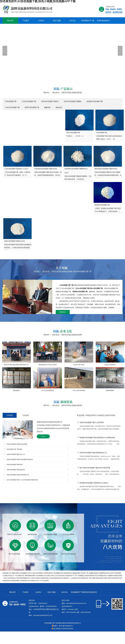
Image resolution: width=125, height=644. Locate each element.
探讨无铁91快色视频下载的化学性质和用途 (95, 468)
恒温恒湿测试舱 (89, 576)
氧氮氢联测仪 (76, 573)
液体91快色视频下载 (32, 107)
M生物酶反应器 (58, 573)
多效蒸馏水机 (68, 573)
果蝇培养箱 (45, 578)
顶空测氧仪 (39, 573)
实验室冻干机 (34, 581)
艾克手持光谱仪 (60, 576)
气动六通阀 (92, 578)
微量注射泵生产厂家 (11, 576)
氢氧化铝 (59, 107)
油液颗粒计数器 (112, 576)
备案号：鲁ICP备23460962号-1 (62, 626)
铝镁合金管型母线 (113, 578)
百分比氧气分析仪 (49, 576)
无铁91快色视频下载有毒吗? (15, 465)
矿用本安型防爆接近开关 (23, 578)
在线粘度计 (66, 578)
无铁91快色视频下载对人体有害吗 (92, 422)
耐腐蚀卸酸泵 (15, 581)
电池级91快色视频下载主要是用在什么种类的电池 (97, 438)
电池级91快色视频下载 (95, 101)
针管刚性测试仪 (48, 573)
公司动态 (10, 415)
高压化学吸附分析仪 (101, 576)
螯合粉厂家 (85, 573)
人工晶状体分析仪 (75, 578)
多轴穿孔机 (21, 576)
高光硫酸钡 (23, 573)
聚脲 (13, 573)
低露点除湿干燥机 (101, 578)
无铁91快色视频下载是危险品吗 (16, 470)
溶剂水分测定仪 (36, 578)
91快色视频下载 (11, 101)
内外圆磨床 (40, 576)
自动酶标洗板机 (93, 573)
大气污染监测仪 (44, 581)
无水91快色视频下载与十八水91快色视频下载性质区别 (22, 480)
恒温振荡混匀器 (25, 581)
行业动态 (26, 415)
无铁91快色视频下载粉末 (50, 101)
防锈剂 (17, 573)
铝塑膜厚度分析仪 (104, 573)
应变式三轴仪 (31, 573)
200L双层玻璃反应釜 (55, 578)
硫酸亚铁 (47, 107)
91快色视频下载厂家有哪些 (14, 449)
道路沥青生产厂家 (71, 576)
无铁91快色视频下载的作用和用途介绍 (18, 475)
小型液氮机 (80, 576)
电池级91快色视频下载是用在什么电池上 (94, 483)
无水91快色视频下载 (12, 107)
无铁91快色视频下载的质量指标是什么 (93, 453)
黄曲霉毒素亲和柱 (30, 576)
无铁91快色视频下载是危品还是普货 (17, 444)
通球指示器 (85, 578)
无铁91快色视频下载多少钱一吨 (16, 454)
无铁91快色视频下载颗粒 (73, 101)
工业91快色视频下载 (29, 101)
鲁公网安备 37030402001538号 (62, 629)
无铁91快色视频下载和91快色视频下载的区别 (20, 459)
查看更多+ (63, 312)
